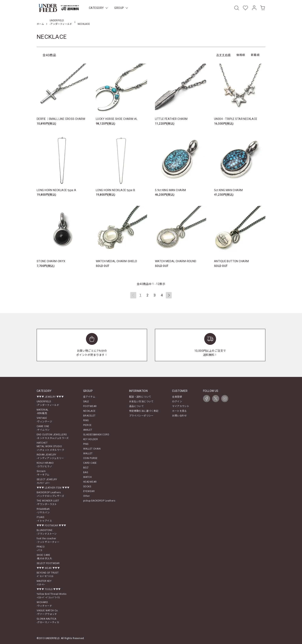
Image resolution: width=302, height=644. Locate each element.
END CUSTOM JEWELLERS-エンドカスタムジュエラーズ (53, 436)
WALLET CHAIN (92, 449)
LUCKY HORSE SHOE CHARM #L (117, 119)
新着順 (255, 55)
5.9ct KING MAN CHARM (170, 190)
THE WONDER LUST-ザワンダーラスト (48, 502)
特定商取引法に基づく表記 (144, 411)
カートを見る (179, 411)
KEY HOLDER (90, 439)
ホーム (40, 24)
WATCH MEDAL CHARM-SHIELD (116, 261)
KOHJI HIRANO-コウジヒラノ (45, 465)
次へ (169, 295)
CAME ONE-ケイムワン (43, 428)
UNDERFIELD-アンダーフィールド (48, 403)
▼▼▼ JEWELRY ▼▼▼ (50, 397)
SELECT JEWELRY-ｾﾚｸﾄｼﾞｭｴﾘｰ (47, 481)
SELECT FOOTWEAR (48, 563)
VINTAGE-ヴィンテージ (44, 420)
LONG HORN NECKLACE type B (116, 190)
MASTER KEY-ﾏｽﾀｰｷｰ (44, 583)
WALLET (88, 453)
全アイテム (89, 397)
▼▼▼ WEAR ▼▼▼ (48, 568)
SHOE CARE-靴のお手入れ (44, 557)
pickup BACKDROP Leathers (99, 501)
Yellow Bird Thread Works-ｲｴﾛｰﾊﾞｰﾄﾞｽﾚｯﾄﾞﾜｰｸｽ (52, 596)
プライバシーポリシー (141, 416)
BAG (86, 472)
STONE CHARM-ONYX (51, 261)
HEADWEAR (90, 482)
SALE (86, 402)
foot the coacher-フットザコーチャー (48, 540)
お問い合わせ (179, 416)
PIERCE (87, 425)
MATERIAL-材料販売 (42, 412)
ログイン (177, 402)
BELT (86, 468)
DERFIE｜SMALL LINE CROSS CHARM (61, 119)
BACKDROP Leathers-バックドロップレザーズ (50, 494)
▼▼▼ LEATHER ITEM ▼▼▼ (53, 488)
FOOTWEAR (90, 406)
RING (86, 420)
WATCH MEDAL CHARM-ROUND (176, 261)
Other (86, 496)
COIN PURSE (90, 458)
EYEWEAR (89, 491)
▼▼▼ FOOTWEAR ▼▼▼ (51, 526)
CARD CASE (90, 463)
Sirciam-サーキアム (43, 473)
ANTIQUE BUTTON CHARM (231, 261)
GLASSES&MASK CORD (96, 435)
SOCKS (87, 487)
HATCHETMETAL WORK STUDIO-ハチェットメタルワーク (50, 446)
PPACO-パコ (41, 549)
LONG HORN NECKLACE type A (56, 190)
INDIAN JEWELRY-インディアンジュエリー (50, 456)
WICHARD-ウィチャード (44, 604)
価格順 (241, 55)
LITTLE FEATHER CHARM (171, 119)
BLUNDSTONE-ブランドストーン (47, 532)
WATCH (87, 477)
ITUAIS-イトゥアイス (44, 519)
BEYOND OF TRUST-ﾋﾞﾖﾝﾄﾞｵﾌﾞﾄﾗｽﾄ (48, 575)
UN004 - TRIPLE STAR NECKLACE (236, 119)
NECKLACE (84, 24)
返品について (137, 406)
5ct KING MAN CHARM (228, 190)
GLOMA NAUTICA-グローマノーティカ (48, 621)
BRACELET (89, 416)
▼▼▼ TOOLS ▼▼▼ (49, 589)
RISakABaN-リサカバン (43, 511)
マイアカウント (181, 406)
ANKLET (88, 430)
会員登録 (177, 397)
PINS (86, 444)
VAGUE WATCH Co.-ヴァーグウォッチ (48, 612)
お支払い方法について (141, 402)
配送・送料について (140, 397)
